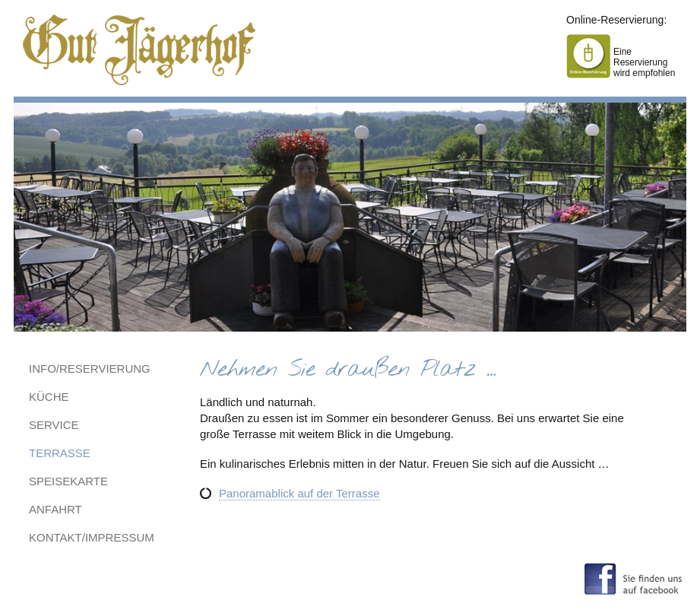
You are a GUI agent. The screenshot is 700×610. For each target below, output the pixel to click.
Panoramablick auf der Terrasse (299, 493)
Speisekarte (68, 481)
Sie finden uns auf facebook (633, 578)
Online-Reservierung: (616, 20)
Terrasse (60, 453)
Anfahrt (55, 509)
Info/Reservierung (90, 369)
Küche (49, 397)
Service (54, 425)
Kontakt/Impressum (92, 537)
